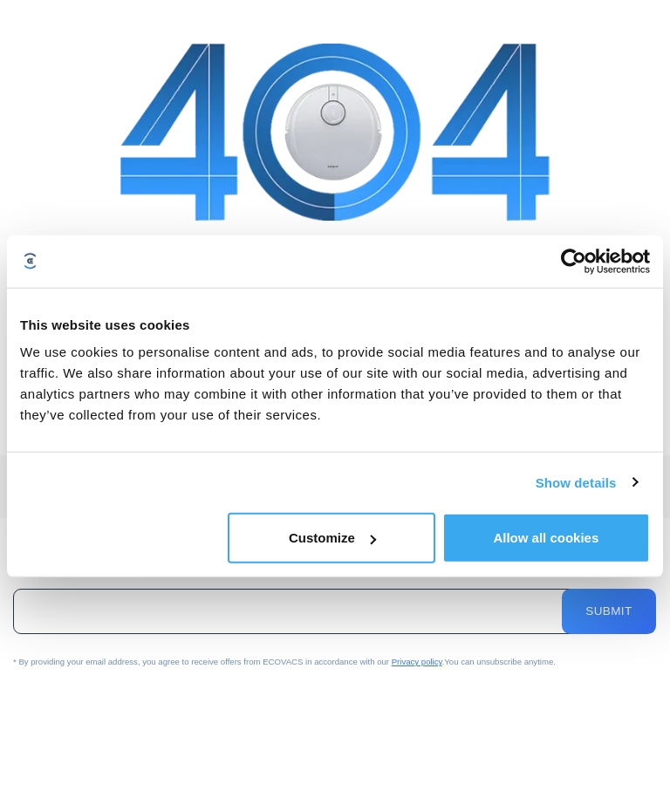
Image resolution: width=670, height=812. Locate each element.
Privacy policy (417, 662)
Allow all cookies (546, 538)
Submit (608, 611)
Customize (332, 538)
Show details (576, 482)
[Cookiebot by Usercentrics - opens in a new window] (574, 261)
